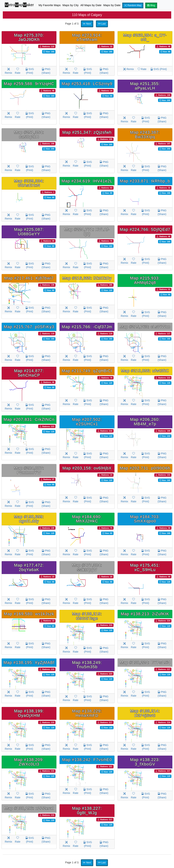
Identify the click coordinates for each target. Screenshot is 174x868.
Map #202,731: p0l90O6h (145, 468)
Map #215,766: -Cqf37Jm (87, 327)
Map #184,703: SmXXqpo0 (145, 519)
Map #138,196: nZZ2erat (29, 808)
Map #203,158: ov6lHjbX (87, 468)
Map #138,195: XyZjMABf (29, 663)
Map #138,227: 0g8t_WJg (87, 811)
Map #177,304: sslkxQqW (87, 567)
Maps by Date (112, 5)
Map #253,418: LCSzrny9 (87, 84)
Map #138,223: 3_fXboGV (145, 762)
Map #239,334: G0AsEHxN (29, 183)
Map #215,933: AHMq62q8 (145, 280)
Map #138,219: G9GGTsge (87, 616)
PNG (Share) (46, 71)
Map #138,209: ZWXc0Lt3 (29, 762)
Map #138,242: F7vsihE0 (87, 760)
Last (102, 24)
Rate (18, 71)
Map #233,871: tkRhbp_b (145, 181)
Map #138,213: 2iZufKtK (145, 614)
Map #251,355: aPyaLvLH (145, 86)
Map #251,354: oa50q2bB (29, 135)
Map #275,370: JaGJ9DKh (29, 37)
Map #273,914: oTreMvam (87, 37)
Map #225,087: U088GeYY (29, 232)
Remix (9, 71)
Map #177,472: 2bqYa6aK (29, 567)
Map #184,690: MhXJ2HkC (87, 519)
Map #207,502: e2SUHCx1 (87, 422)
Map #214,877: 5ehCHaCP (29, 373)
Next (87, 24)
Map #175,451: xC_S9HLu (145, 567)
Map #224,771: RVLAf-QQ (87, 232)
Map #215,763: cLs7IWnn (145, 327)
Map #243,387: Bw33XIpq (145, 135)
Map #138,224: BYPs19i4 (145, 663)
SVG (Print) (30, 71)
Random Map (133, 5)
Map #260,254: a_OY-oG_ (145, 37)
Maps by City (71, 5)
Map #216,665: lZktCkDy (87, 278)
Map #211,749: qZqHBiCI (87, 371)
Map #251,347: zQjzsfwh (87, 132)
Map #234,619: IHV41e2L (87, 181)
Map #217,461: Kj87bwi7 (29, 278)
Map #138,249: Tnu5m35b (87, 665)
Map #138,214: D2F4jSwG (145, 713)
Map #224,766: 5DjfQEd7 (145, 229)
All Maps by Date (91, 5)
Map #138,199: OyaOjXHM (29, 713)
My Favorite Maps (50, 5)
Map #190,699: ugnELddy (29, 519)
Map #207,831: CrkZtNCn (29, 419)
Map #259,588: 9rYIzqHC (29, 84)
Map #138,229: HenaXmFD (87, 713)
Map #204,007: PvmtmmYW (29, 470)
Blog (151, 5)
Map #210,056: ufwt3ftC (145, 371)
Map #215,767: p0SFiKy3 (29, 327)
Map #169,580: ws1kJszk (29, 614)
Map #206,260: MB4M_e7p (145, 422)
